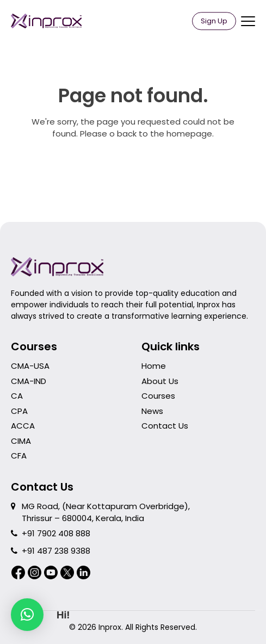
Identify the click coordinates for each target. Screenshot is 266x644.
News (152, 411)
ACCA (23, 426)
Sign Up (214, 21)
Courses (158, 396)
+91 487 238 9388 (56, 551)
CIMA (21, 441)
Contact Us (165, 426)
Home (154, 366)
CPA (19, 411)
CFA (19, 456)
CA (17, 396)
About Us (160, 381)
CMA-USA (30, 366)
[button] (27, 615)
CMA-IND (29, 381)
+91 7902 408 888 (56, 533)
